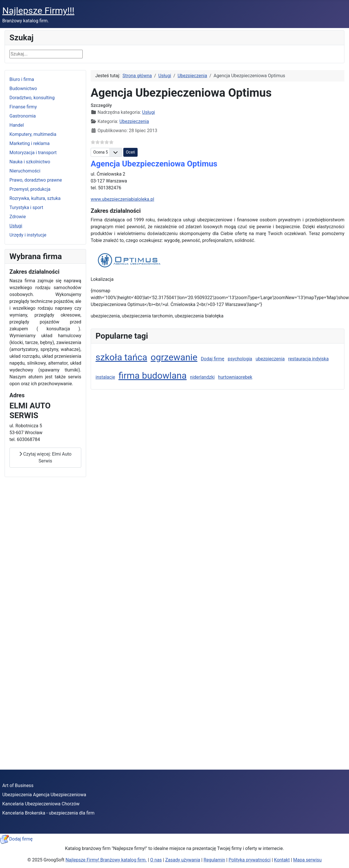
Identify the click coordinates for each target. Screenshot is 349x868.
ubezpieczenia (270, 359)
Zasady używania (183, 860)
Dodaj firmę (213, 359)
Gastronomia (23, 116)
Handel (17, 125)
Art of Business (18, 785)
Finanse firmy (23, 107)
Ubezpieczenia (134, 121)
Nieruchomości (25, 171)
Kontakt (282, 860)
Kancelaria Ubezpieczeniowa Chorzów (41, 804)
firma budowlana (152, 376)
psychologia (240, 359)
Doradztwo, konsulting (32, 98)
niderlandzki (202, 377)
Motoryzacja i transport (33, 153)
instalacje (105, 377)
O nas (156, 860)
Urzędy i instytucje (28, 235)
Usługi (16, 226)
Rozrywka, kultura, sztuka (35, 198)
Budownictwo (23, 89)
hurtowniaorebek (235, 377)
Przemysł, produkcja (30, 189)
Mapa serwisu (308, 860)
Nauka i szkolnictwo (30, 162)
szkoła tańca (121, 357)
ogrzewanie (174, 357)
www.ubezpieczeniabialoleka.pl (122, 199)
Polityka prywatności (250, 860)
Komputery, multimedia (33, 134)
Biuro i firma (22, 79)
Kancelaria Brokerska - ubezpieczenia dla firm (48, 813)
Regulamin (215, 860)
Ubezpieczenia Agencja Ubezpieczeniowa (44, 795)
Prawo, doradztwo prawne (36, 180)
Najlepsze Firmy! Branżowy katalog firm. (106, 860)
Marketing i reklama (30, 143)
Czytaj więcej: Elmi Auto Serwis (45, 457)
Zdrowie (18, 217)
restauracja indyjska (308, 359)
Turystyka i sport (26, 207)
